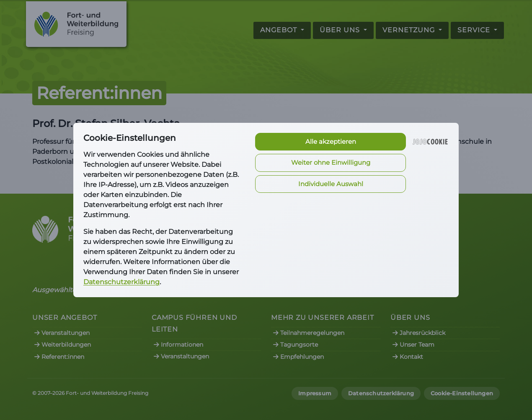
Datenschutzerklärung (121, 282)
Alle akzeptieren (331, 141)
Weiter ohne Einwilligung (331, 162)
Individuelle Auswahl (331, 184)
